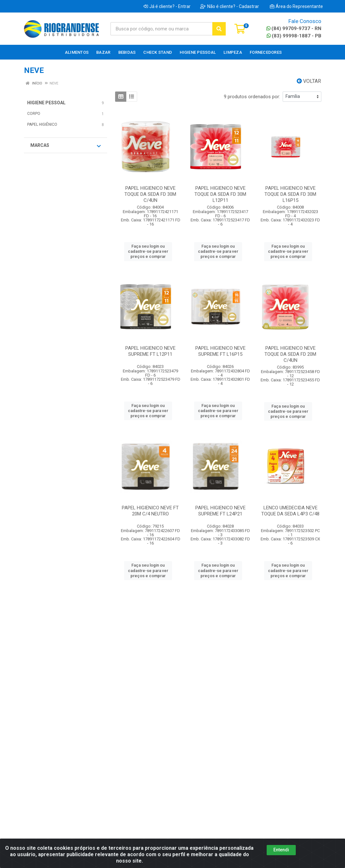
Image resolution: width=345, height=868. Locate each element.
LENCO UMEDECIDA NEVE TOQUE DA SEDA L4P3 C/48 (290, 511)
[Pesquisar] (219, 29)
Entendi (281, 850)
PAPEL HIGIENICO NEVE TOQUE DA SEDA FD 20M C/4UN (290, 354)
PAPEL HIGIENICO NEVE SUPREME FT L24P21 (220, 511)
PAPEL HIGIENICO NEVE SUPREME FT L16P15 (220, 351)
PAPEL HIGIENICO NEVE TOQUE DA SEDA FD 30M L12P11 (220, 194)
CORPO (34, 114)
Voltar (309, 81)
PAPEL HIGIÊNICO (42, 124)
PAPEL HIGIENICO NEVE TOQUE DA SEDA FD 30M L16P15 (290, 194)
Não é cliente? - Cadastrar (230, 6)
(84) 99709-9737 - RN (294, 28)
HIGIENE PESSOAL (46, 103)
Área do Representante (296, 6)
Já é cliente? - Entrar (167, 6)
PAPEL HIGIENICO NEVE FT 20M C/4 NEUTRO (150, 511)
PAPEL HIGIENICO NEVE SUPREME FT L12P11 (150, 351)
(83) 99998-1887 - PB (294, 36)
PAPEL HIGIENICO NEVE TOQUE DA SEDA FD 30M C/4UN (150, 194)
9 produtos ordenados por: (252, 97)
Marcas (66, 146)
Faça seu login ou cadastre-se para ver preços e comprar (148, 251)
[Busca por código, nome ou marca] (161, 29)
